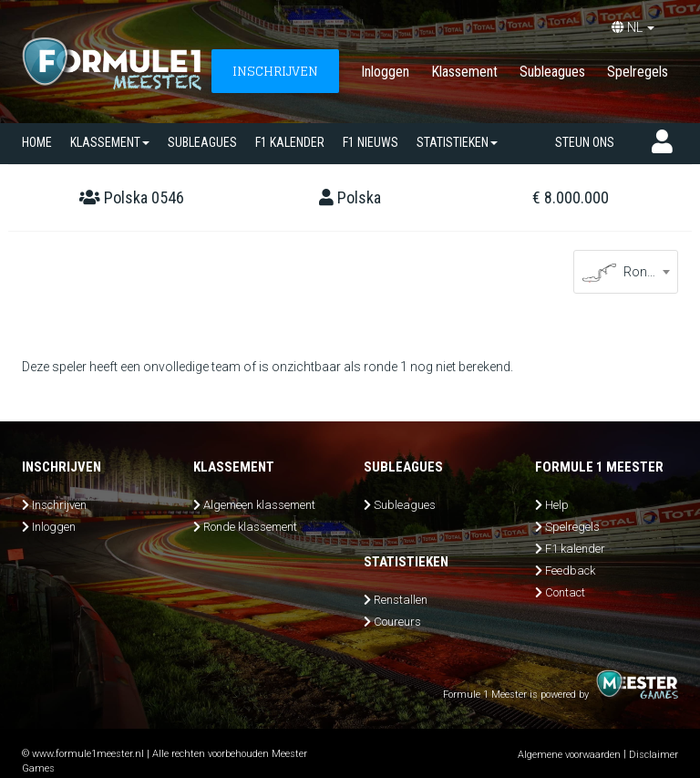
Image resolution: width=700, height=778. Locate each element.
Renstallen (401, 600)
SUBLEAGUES (202, 142)
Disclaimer (654, 755)
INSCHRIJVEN (275, 71)
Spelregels (638, 72)
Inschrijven (59, 505)
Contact (565, 592)
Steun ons (585, 142)
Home (37, 142)
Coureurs (397, 622)
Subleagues (552, 72)
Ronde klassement (250, 527)
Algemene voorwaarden (569, 755)
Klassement (464, 72)
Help (557, 505)
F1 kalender (290, 142)
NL (633, 27)
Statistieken (457, 142)
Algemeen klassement (259, 505)
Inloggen (385, 72)
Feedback (570, 571)
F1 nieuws (371, 142)
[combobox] (626, 272)
